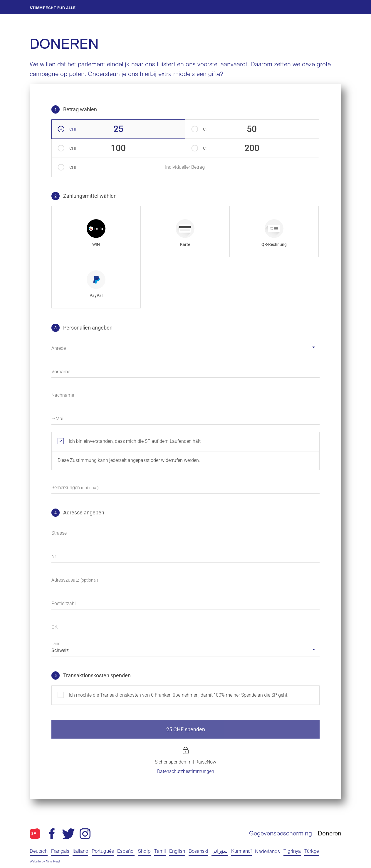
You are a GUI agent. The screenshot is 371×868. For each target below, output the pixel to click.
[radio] (96, 232)
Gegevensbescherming (281, 834)
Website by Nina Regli (45, 862)
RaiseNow (206, 762)
